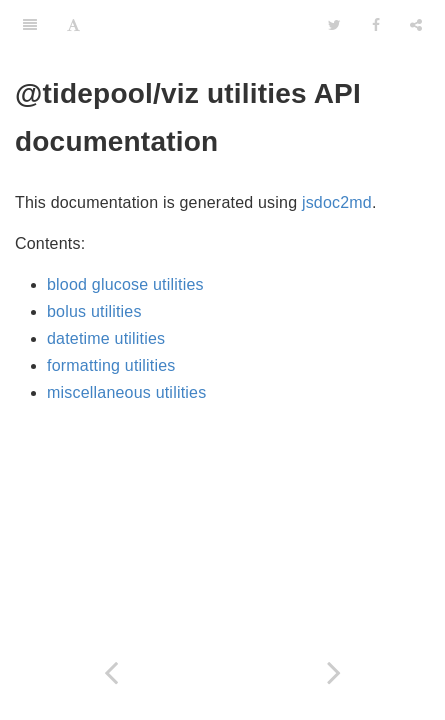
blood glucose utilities (125, 284)
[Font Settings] (73, 25)
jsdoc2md (337, 202)
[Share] (416, 25)
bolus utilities (94, 311)
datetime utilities (106, 338)
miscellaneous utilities (126, 392)
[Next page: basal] (334, 672)
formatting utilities (111, 365)
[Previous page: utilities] (111, 672)
